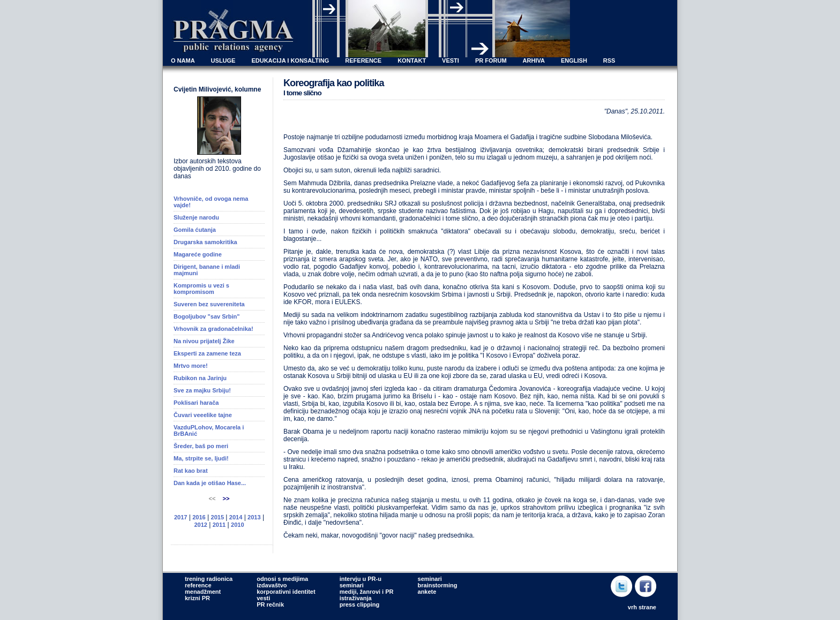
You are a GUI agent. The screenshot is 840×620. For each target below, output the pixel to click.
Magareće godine (198, 254)
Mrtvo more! (191, 366)
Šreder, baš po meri (201, 446)
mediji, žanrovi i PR (367, 592)
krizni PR (197, 598)
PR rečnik (270, 604)
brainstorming (438, 585)
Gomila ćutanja (195, 230)
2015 (217, 517)
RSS (609, 61)
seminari (352, 585)
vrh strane (642, 607)
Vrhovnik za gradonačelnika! (213, 329)
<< (213, 498)
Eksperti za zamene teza (207, 353)
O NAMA (183, 61)
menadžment (203, 592)
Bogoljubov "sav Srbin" (207, 316)
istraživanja (356, 598)
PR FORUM (491, 61)
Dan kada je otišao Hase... (210, 483)
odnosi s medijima (282, 579)
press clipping (360, 604)
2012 (200, 525)
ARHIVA (534, 61)
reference (198, 585)
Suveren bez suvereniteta (209, 304)
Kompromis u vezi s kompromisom (201, 289)
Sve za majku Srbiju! (202, 390)
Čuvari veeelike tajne (203, 415)
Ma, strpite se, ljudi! (201, 458)
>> (226, 498)
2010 (237, 525)
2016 (199, 517)
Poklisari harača (196, 403)
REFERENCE (363, 61)
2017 (181, 517)
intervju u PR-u (361, 579)
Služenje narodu (196, 217)
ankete (427, 592)
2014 (236, 517)
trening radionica (209, 579)
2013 (254, 517)
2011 (219, 525)
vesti (263, 598)
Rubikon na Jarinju (200, 378)
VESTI (451, 61)
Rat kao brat (191, 471)
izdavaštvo (272, 585)
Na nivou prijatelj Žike (204, 341)
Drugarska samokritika (205, 242)
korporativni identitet (286, 592)
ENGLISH (574, 61)
